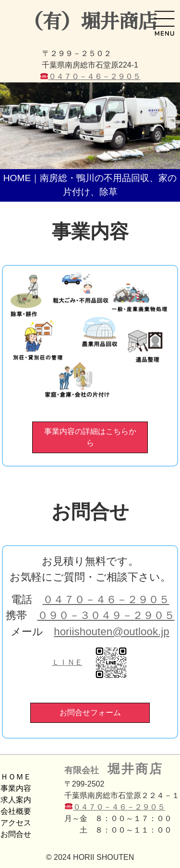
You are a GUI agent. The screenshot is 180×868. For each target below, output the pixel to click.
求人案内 (16, 800)
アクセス (16, 823)
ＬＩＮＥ (90, 662)
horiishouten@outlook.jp (112, 632)
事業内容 (16, 788)
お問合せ (16, 834)
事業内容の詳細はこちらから (90, 437)
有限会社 (114, 769)
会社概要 (16, 811)
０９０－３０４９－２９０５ (106, 615)
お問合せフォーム (90, 713)
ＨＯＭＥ (16, 777)
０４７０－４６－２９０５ (95, 76)
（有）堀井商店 (90, 22)
